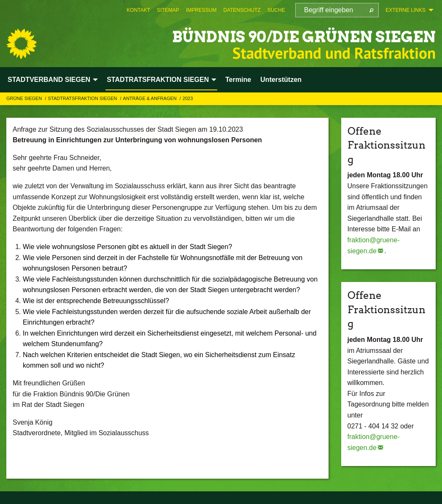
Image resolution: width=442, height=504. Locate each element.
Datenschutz (242, 10)
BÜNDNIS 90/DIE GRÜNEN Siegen (274, 36)
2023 (188, 98)
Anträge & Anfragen (151, 98)
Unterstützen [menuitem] (281, 80)
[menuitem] (138, 10)
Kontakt (138, 10)
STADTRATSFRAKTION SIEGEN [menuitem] (158, 80)
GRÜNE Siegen (25, 98)
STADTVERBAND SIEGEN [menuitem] (49, 80)
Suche (276, 10)
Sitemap (168, 10)
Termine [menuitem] (238, 80)
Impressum (201, 10)
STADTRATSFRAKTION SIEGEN (83, 98)
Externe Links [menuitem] (406, 10)
